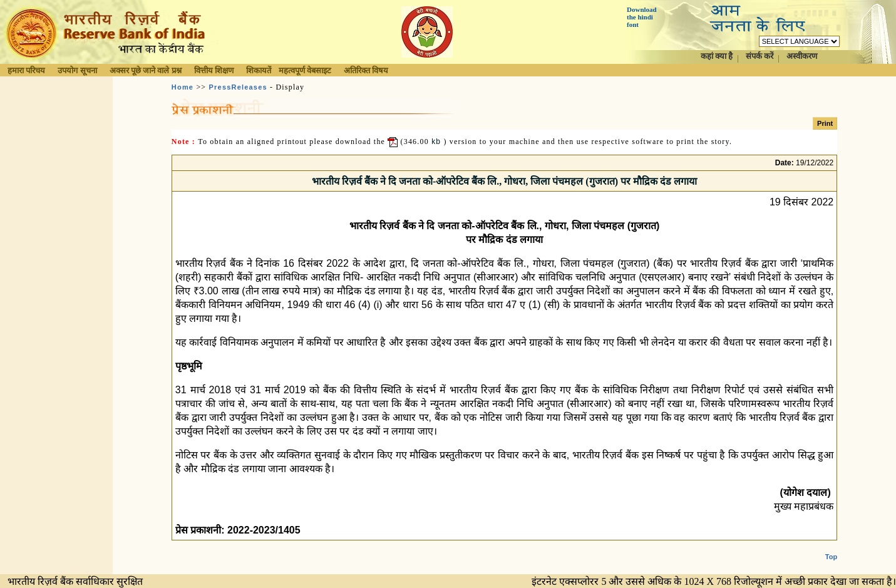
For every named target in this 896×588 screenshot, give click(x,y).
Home (183, 87)
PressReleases (238, 87)
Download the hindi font (642, 17)
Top (831, 547)
